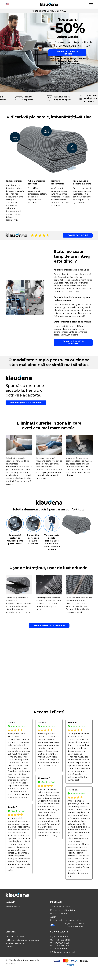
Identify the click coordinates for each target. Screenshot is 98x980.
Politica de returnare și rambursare (22, 940)
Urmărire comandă (15, 937)
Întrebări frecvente (15, 943)
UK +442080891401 (60, 943)
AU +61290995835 (59, 949)
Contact (9, 947)
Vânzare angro (13, 907)
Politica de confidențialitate (64, 910)
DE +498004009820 (60, 946)
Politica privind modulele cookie (66, 920)
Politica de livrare (58, 914)
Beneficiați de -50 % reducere (67, 53)
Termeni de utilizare (60, 907)
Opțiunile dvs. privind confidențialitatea (67, 925)
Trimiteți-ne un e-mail (64, 952)
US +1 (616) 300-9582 (60, 940)
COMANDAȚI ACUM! (78, 235)
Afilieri (53, 917)
